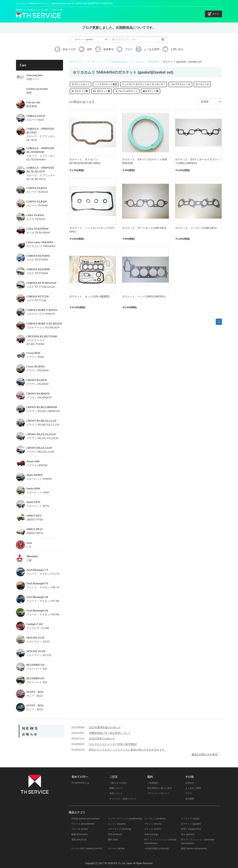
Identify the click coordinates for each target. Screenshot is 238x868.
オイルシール (202, 84)
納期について (116, 788)
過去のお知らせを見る (205, 754)
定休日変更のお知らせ (102, 739)
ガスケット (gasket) (191, 824)
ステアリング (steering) (120, 829)
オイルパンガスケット (126, 91)
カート (213, 14)
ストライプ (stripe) (190, 819)
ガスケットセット (81, 84)
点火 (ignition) (188, 834)
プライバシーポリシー (158, 793)
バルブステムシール (180, 84)
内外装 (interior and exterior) (85, 819)
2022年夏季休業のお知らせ (105, 727)
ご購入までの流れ (118, 783)
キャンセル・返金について (123, 799)
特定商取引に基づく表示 (160, 788)
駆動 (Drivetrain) (79, 834)
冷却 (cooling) (151, 834)
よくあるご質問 (193, 788)
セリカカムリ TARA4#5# (145, 62)
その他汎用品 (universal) (156, 848)
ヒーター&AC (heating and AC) (87, 848)
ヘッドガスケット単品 (106, 84)
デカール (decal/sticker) (83, 824)
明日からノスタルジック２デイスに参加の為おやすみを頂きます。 (128, 750)
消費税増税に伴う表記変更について (110, 733)
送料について (116, 793)
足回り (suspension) (191, 829)
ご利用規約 (153, 783)
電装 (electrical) (79, 840)
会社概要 (190, 799)
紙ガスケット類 (151, 91)
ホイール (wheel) (116, 848)
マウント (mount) (153, 824)
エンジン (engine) (117, 824)
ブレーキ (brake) (80, 829)
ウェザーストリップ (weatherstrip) (107, 62)
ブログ (189, 793)
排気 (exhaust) (115, 834)
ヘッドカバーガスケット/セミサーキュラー (144, 84)
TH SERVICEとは (81, 783)
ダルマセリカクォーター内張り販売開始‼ (113, 744)
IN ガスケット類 (80, 91)
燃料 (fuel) (113, 840)
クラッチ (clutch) (153, 829)
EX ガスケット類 (101, 91)
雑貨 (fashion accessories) (194, 848)
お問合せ (190, 783)
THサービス (76, 62)
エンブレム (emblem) (155, 819)
